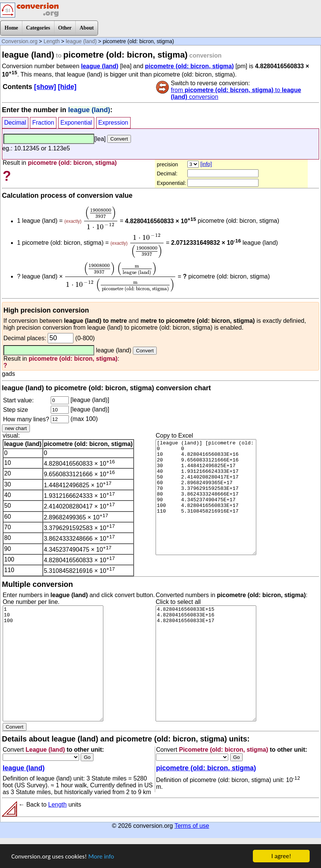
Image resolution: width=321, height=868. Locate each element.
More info (101, 860)
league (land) (81, 41)
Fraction (43, 123)
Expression (113, 123)
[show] (45, 87)
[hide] (67, 87)
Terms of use (192, 826)
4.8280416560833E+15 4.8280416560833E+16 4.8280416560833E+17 (206, 663)
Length (52, 41)
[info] (206, 164)
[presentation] (101, 218)
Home (11, 28)
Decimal (15, 123)
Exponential (76, 123)
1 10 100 (53, 663)
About (86, 28)
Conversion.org (19, 41)
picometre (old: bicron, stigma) (189, 66)
